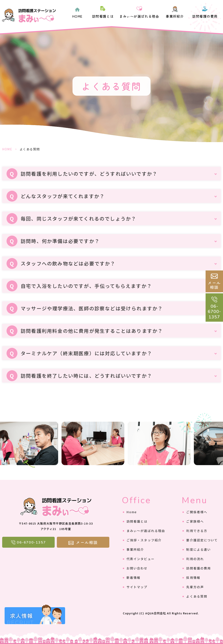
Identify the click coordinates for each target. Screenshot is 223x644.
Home (132, 512)
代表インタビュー (141, 559)
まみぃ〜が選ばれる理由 (139, 16)
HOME (77, 16)
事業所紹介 (175, 16)
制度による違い (199, 549)
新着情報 (133, 578)
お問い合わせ (137, 568)
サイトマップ (137, 587)
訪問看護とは (103, 16)
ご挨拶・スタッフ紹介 (144, 540)
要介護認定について (202, 540)
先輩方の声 (195, 587)
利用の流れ (195, 559)
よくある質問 (197, 596)
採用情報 (193, 578)
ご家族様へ (195, 521)
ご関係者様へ (197, 512)
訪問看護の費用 (205, 16)
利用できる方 (197, 531)
